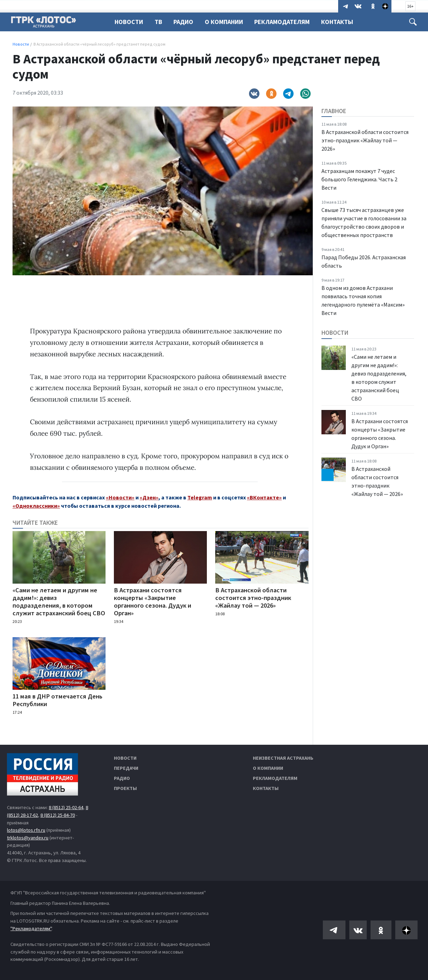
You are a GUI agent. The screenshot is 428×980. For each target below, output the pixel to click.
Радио (185, 22)
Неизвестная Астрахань (283, 758)
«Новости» (120, 497)
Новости (129, 22)
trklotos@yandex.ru (28, 838)
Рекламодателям (286, 22)
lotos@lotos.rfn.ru (26, 830)
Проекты (125, 788)
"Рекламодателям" (31, 928)
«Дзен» (149, 497)
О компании (268, 768)
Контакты (342, 22)
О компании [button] (227, 22)
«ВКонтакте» (264, 497)
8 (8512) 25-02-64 (66, 807)
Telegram (200, 497)
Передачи (126, 768)
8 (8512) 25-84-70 (58, 815)
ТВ (159, 22)
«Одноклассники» (36, 506)
